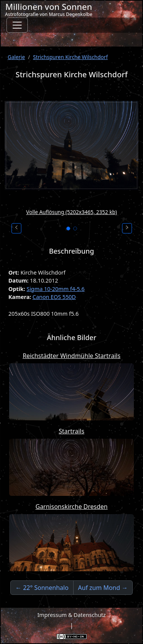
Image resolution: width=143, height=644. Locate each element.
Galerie (16, 57)
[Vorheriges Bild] (16, 228)
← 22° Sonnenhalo (42, 588)
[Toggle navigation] (17, 25)
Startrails (71, 431)
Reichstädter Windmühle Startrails (71, 356)
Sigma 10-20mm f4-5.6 (56, 289)
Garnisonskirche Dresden (71, 507)
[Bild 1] (68, 229)
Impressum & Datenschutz (71, 615)
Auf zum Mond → (103, 588)
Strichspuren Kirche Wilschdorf (71, 57)
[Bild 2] (75, 229)
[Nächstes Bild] (127, 228)
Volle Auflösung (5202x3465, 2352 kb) (72, 212)
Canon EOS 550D (54, 297)
